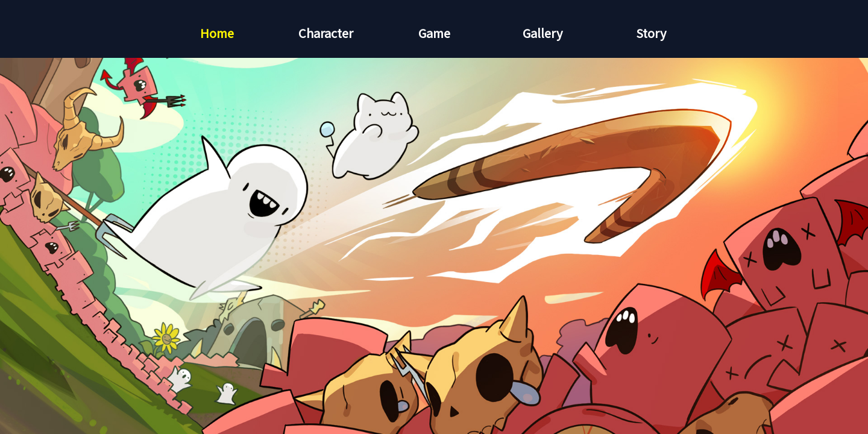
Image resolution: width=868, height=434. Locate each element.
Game (434, 33)
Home (217, 33)
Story (651, 33)
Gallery (542, 33)
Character (326, 33)
